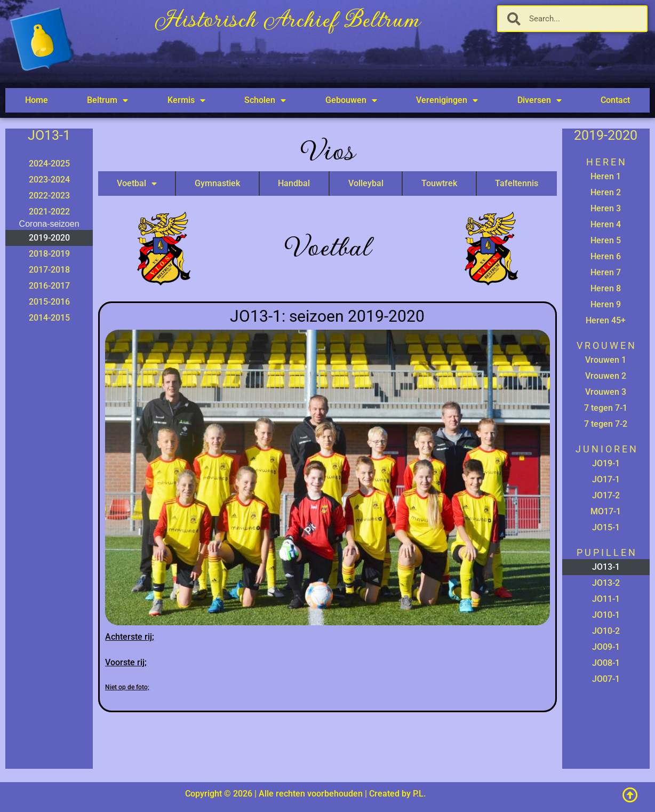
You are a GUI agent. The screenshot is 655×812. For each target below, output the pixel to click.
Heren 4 (606, 224)
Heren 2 (606, 192)
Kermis (186, 100)
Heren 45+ (606, 320)
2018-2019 (49, 254)
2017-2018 (49, 270)
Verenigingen (447, 100)
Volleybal (366, 183)
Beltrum (107, 100)
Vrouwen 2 (606, 376)
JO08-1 (606, 663)
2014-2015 (49, 318)
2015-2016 (49, 302)
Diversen (540, 100)
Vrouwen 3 (606, 392)
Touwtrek (439, 183)
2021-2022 (49, 212)
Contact (615, 100)
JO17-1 (606, 479)
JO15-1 (606, 527)
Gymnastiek (217, 183)
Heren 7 (606, 272)
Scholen (265, 100)
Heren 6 (606, 256)
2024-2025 (49, 164)
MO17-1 (606, 511)
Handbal (294, 183)
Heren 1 (606, 176)
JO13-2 (606, 583)
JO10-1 (606, 615)
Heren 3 (606, 208)
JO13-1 (606, 567)
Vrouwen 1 (606, 360)
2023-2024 (49, 180)
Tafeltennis (517, 183)
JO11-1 (606, 599)
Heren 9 (606, 304)
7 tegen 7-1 (606, 408)
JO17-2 (606, 495)
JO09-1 (606, 647)
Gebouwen (351, 100)
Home (37, 100)
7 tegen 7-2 (606, 424)
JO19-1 (606, 463)
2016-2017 (49, 286)
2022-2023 (49, 196)
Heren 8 (606, 288)
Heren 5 (606, 240)
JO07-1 (606, 679)
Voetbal (137, 184)
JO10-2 (606, 631)
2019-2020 (49, 238)
